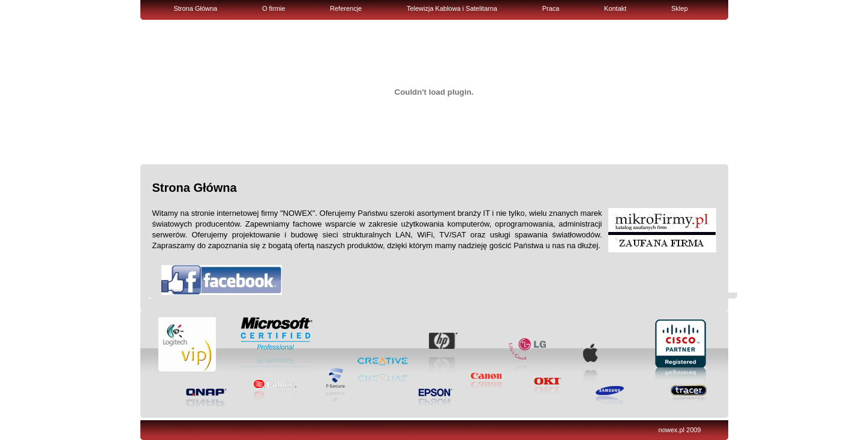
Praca (551, 8)
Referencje (346, 8)
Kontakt (615, 8)
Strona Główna (195, 8)
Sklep (680, 8)
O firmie (274, 8)
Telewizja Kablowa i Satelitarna (452, 8)
